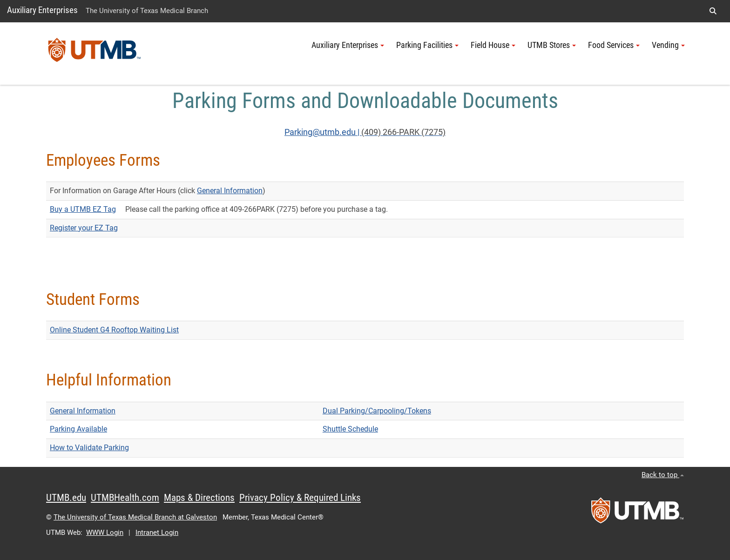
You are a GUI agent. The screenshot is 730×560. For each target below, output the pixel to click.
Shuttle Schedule (350, 429)
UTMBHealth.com (125, 498)
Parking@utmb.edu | (323, 132)
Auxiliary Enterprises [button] (348, 45)
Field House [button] (493, 45)
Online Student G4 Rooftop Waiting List (114, 330)
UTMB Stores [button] (552, 45)
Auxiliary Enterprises (42, 10)
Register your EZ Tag (84, 228)
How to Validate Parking (89, 448)
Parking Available (78, 429)
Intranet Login (157, 533)
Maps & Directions (199, 498)
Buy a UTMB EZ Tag (83, 209)
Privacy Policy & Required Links (300, 498)
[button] (713, 11)
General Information (230, 191)
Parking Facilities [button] (427, 45)
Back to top (663, 475)
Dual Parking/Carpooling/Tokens (377, 411)
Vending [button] (668, 45)
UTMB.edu (66, 498)
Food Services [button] (614, 45)
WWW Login (105, 533)
